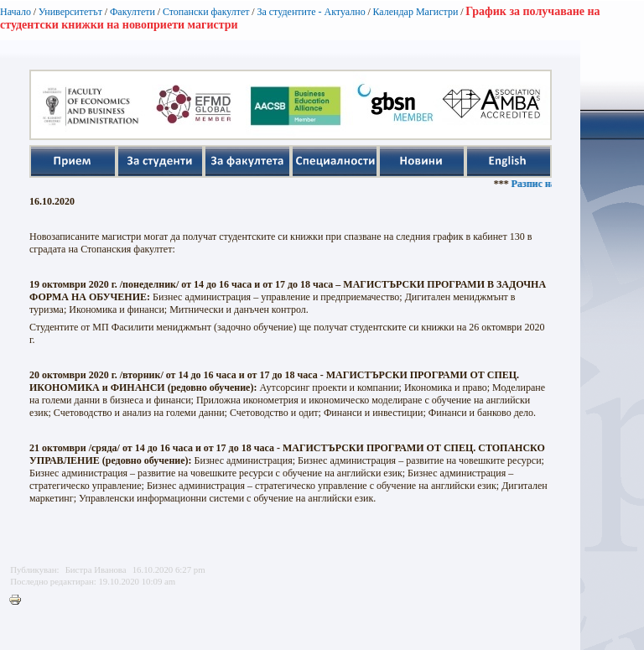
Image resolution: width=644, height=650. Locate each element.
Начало (16, 12)
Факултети (132, 12)
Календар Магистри (415, 12)
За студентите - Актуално (311, 12)
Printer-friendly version (19, 601)
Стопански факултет (206, 12)
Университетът (70, 12)
